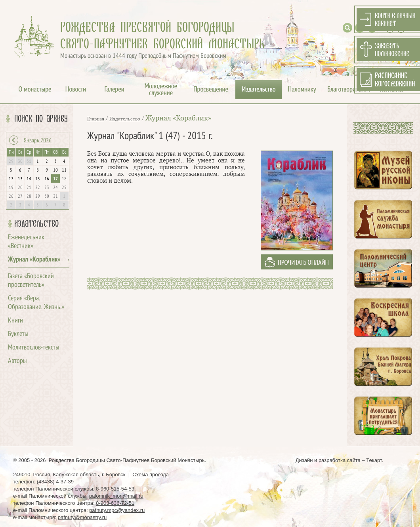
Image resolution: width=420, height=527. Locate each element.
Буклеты (18, 334)
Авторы (17, 361)
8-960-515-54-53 (115, 489)
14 (29, 179)
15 (38, 179)
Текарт (374, 460)
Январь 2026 (38, 141)
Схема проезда (151, 474)
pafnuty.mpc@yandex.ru (117, 510)
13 (20, 179)
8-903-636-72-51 (115, 503)
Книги (15, 321)
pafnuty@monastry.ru (82, 517)
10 (55, 170)
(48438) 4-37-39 (55, 482)
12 (11, 179)
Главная (96, 119)
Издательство (36, 224)
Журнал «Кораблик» (34, 260)
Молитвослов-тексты (34, 348)
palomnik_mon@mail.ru (116, 496)
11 (64, 170)
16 (47, 179)
